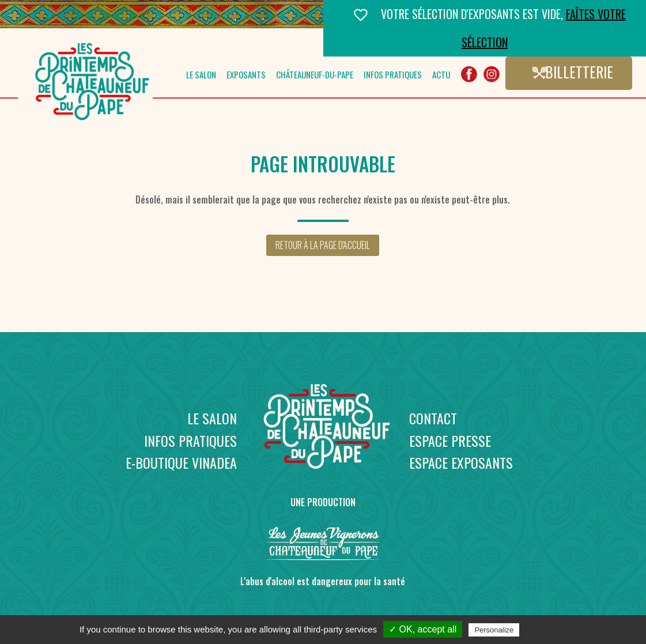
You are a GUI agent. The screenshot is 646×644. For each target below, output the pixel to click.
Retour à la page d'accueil (323, 245)
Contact (433, 418)
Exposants (246, 76)
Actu (441, 76)
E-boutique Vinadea (181, 462)
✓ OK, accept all (423, 629)
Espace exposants (461, 462)
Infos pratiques (393, 76)
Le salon (201, 76)
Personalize (494, 630)
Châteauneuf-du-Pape (315, 76)
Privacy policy (550, 630)
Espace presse (450, 440)
